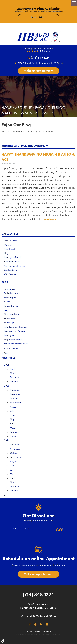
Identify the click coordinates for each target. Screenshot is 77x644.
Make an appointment (39, 71)
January (14, 382)
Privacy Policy (29, 631)
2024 (7, 440)
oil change (9, 323)
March (13, 373)
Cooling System (12, 270)
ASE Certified (11, 274)
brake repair (10, 298)
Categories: (10, 234)
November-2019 (39, 113)
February (14, 377)
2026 (7, 365)
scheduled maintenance (16, 327)
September (16, 403)
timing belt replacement (16, 344)
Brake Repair (10, 241)
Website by (43, 631)
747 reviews (46, 51)
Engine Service (11, 306)
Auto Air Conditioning (14, 266)
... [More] (5, 353)
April (12, 369)
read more (50, 219)
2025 (7, 386)
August (13, 407)
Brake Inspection (12, 293)
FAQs (40, 108)
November (15, 394)
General (8, 245)
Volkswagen (10, 319)
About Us (24, 108)
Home (7, 108)
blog (6, 253)
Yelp (41, 624)
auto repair (9, 289)
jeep (6, 310)
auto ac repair (11, 348)
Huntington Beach (13, 257)
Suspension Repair (13, 340)
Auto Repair (10, 249)
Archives (13, 113)
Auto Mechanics (12, 262)
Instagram (47, 624)
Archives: (8, 358)
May (12, 419)
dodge (7, 302)
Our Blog (56, 108)
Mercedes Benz (11, 314)
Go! (60, 530)
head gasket (10, 335)
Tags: (5, 282)
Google (35, 624)
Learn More (39, 17)
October (14, 398)
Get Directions (39, 516)
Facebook (30, 624)
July (12, 411)
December (15, 390)
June (12, 415)
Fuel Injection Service (14, 331)
